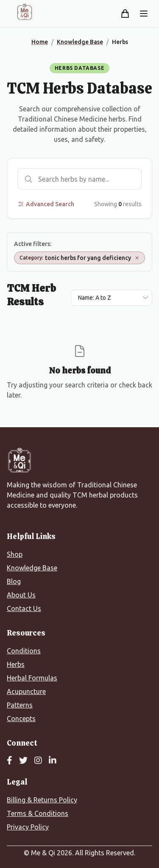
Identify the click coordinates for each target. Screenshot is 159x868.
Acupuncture (26, 691)
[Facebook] (10, 761)
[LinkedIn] (53, 761)
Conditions (24, 651)
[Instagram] (38, 761)
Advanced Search (46, 204)
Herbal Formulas (32, 678)
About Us (21, 595)
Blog (14, 581)
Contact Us (24, 608)
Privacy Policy (28, 827)
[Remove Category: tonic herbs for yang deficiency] (137, 258)
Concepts (21, 719)
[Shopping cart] (125, 14)
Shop (15, 554)
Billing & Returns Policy (42, 800)
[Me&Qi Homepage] (25, 12)
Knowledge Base (32, 568)
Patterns (20, 705)
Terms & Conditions (38, 813)
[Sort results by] (112, 298)
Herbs (16, 664)
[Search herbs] (79, 179)
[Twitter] (23, 761)
